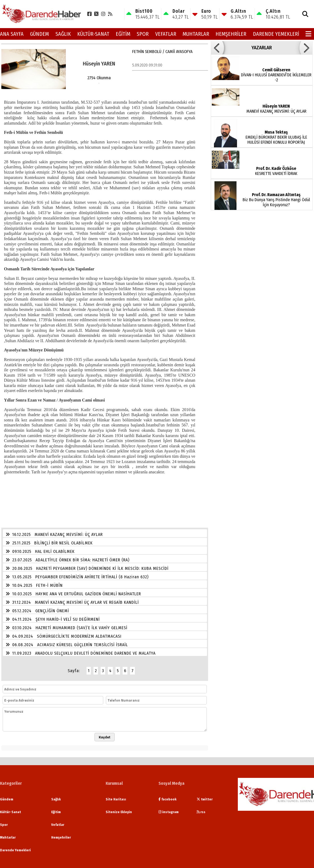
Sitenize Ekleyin (119, 812)
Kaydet (105, 737)
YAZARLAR (262, 48)
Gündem (39, 34)
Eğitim (123, 34)
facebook (167, 799)
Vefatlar (166, 34)
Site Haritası (116, 799)
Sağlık (63, 34)
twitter (205, 799)
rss (201, 812)
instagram (169, 812)
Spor (143, 34)
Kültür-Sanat (93, 34)
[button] (217, 48)
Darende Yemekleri (276, 34)
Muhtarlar (196, 34)
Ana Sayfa (12, 34)
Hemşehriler (231, 34)
